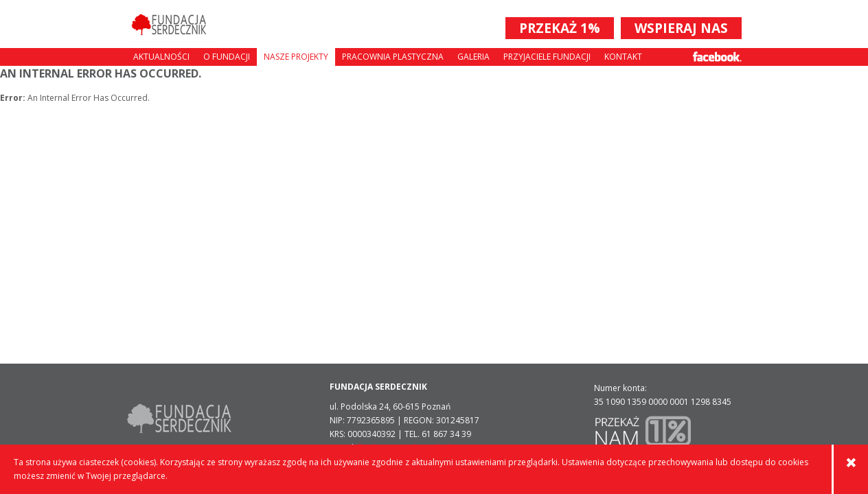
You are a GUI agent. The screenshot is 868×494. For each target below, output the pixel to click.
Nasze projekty (296, 57)
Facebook (717, 57)
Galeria (473, 57)
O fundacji (227, 57)
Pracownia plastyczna (393, 57)
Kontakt (623, 57)
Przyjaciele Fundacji (547, 57)
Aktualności (161, 57)
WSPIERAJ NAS (681, 28)
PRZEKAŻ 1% (560, 28)
